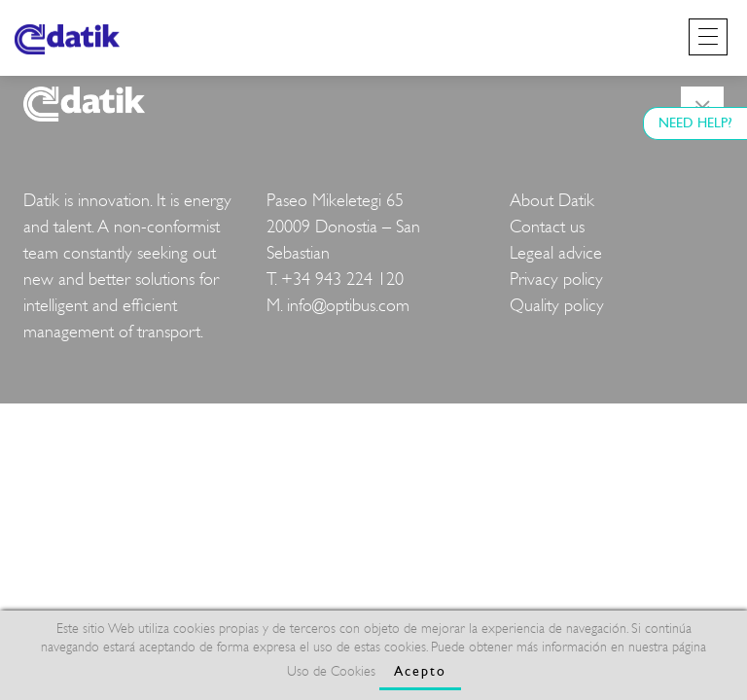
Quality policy (557, 306)
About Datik (552, 201)
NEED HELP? (695, 123)
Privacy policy (556, 280)
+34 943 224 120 (342, 280)
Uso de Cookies (331, 671)
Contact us (547, 227)
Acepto (420, 671)
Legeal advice (556, 253)
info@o (311, 306)
